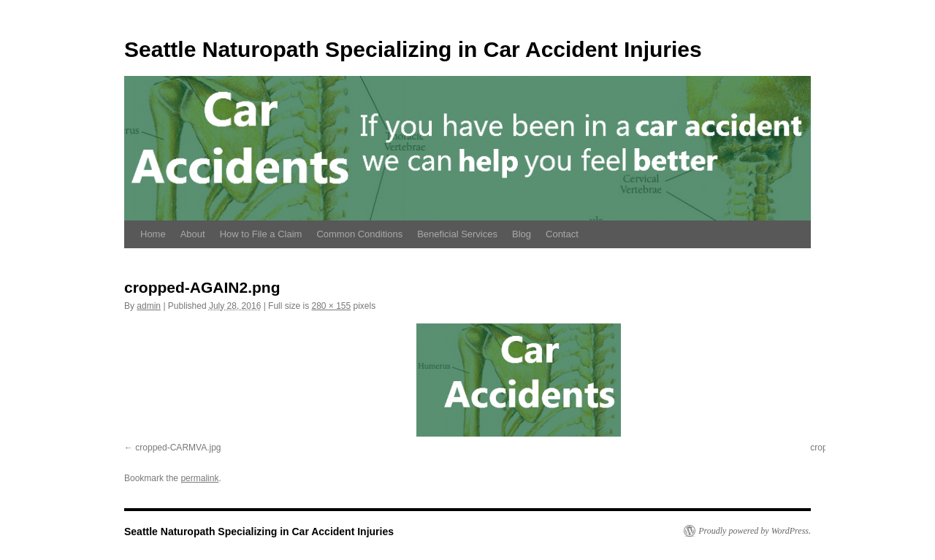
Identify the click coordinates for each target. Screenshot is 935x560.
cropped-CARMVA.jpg (178, 448)
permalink (199, 478)
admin (149, 306)
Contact (562, 234)
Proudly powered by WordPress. (755, 531)
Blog (522, 234)
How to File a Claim (261, 234)
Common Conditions (359, 234)
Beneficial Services (457, 234)
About (193, 234)
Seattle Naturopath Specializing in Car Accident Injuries (413, 49)
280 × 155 (331, 306)
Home (153, 234)
